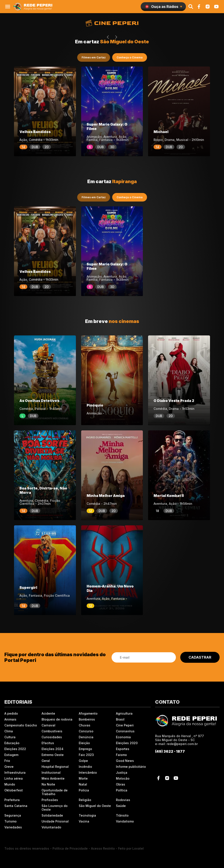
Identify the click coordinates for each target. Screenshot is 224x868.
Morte (83, 778)
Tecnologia (87, 815)
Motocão (123, 778)
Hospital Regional (55, 767)
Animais (10, 719)
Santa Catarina (16, 806)
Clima (9, 731)
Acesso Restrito (103, 848)
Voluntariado (51, 827)
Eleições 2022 (15, 749)
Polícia (84, 790)
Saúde (121, 806)
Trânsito (122, 815)
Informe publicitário (131, 767)
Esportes (123, 749)
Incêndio (85, 767)
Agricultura (124, 713)
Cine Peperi (125, 725)
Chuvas (85, 725)
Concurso (86, 731)
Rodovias (123, 800)
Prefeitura (12, 800)
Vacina (84, 821)
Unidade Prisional (55, 821)
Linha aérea (14, 778)
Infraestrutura (15, 772)
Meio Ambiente (53, 778)
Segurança (13, 815)
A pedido (11, 713)
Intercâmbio (88, 772)
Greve (9, 767)
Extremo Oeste (53, 755)
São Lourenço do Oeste (55, 808)
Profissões (50, 800)
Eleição (84, 743)
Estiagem (11, 755)
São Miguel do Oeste (95, 806)
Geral (46, 761)
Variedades (13, 827)
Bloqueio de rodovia (57, 719)
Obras (121, 784)
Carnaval (48, 725)
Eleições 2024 (52, 749)
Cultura (10, 737)
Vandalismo (125, 821)
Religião (85, 800)
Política (122, 790)
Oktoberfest (14, 790)
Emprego (85, 749)
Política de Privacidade (70, 848)
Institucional (51, 772)
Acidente (48, 713)
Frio (7, 761)
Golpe (83, 761)
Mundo (10, 784)
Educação (12, 743)
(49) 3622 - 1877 (170, 751)
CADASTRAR (200, 657)
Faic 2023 (86, 755)
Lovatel (138, 848)
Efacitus (48, 743)
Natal (83, 784)
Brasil (120, 719)
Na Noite (48, 784)
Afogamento (88, 713)
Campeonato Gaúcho (21, 725)
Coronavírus (125, 731)
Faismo (121, 755)
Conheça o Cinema (130, 57)
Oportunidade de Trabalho (55, 792)
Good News (125, 761)
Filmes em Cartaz (94, 57)
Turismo (10, 821)
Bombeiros (87, 719)
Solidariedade (52, 815)
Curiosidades (52, 737)
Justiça (122, 772)
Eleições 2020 (127, 743)
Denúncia (86, 737)
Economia (123, 737)
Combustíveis (52, 731)
